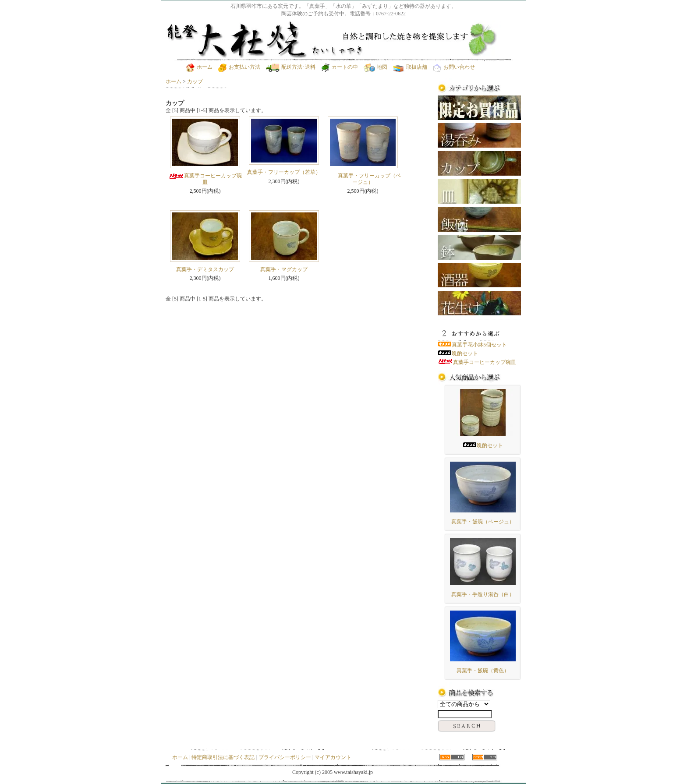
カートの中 (340, 67)
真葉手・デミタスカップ (205, 269)
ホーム (199, 67)
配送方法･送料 (291, 67)
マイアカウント (333, 757)
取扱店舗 (410, 67)
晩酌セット (458, 353)
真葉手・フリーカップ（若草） (284, 172)
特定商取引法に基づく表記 (223, 757)
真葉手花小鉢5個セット (472, 345)
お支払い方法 (239, 67)
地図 (375, 67)
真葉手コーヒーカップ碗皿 (205, 179)
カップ (195, 81)
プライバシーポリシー (285, 757)
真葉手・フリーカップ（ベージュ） (363, 179)
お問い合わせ (454, 67)
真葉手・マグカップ (284, 269)
